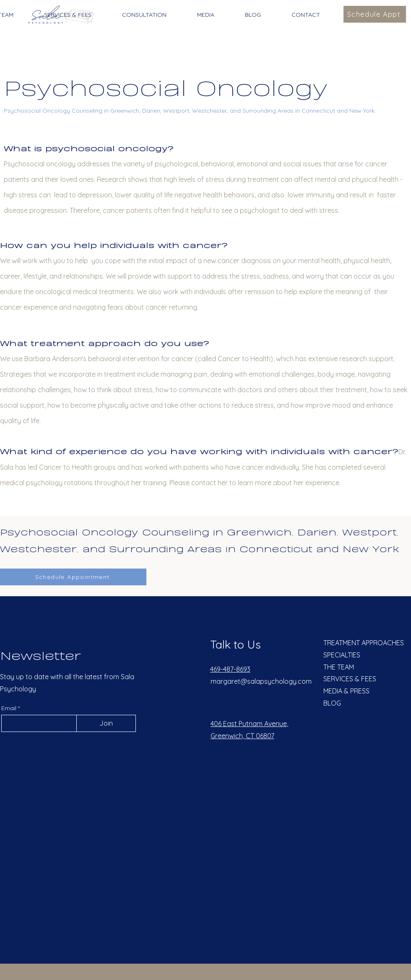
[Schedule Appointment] (73, 577)
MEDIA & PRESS (346, 691)
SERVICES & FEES (350, 679)
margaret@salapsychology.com (261, 681)
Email (10, 708)
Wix (272, 971)
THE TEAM (339, 667)
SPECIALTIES (342, 655)
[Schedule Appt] (375, 14)
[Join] (106, 723)
